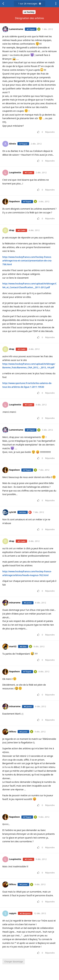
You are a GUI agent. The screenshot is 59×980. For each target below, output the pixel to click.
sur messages (29, 4)
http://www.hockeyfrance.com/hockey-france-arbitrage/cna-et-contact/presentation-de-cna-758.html (27, 261)
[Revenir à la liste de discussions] (3, 4)
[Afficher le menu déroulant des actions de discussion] (56, 4)
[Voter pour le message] (39, 132)
